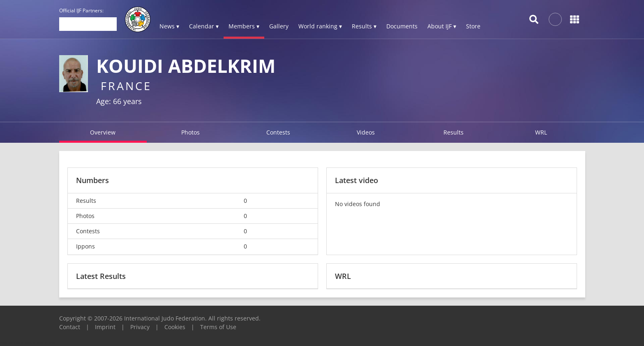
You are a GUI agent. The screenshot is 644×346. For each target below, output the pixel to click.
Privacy (140, 327)
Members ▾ (244, 26)
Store (473, 26)
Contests (278, 132)
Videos (366, 132)
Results (454, 132)
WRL (541, 132)
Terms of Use (218, 327)
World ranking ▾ (320, 26)
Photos (190, 132)
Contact (70, 327)
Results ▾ (364, 26)
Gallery (279, 26)
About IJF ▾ (442, 26)
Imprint (105, 327)
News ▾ (169, 26)
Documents (402, 26)
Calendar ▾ (204, 26)
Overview (103, 132)
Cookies (175, 327)
